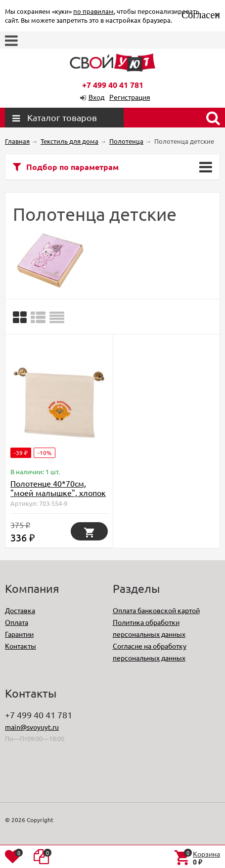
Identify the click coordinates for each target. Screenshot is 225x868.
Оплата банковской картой (156, 610)
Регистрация (130, 97)
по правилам (93, 11)
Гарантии (19, 634)
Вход (96, 97)
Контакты (21, 646)
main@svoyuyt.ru (32, 727)
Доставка (20, 610)
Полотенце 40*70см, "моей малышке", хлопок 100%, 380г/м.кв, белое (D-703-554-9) (58, 497)
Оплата (17, 622)
